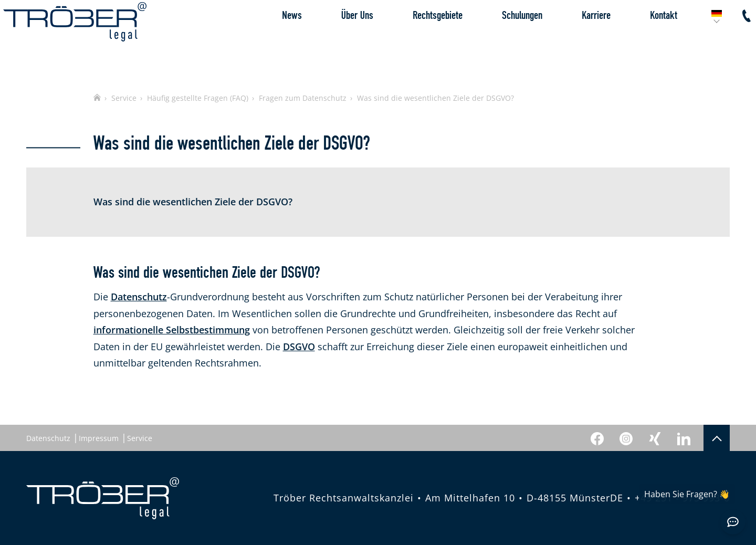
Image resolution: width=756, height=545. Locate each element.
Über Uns (334, 39)
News (269, 39)
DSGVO (299, 347)
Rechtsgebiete (414, 39)
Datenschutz (139, 297)
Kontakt (640, 39)
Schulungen (499, 39)
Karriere (573, 39)
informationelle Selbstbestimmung (172, 330)
